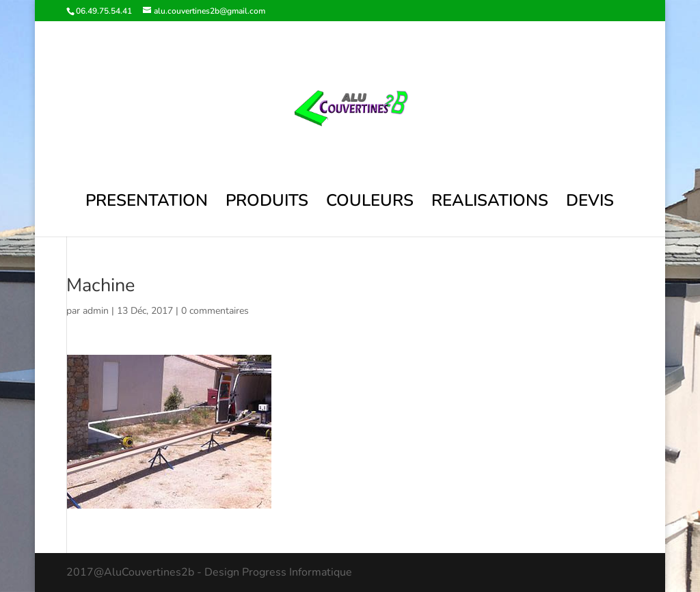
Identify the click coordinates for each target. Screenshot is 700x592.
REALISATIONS (490, 203)
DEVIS (590, 203)
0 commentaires (215, 311)
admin (96, 311)
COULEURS (370, 203)
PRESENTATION (147, 203)
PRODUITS (267, 203)
